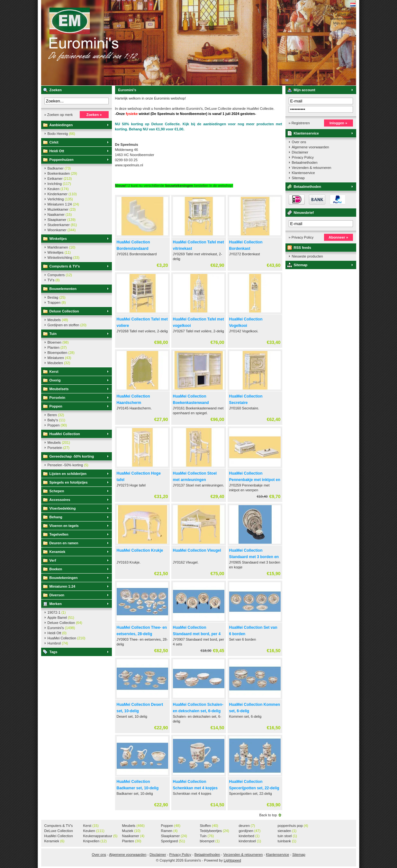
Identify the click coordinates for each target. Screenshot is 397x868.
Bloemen (58, 342)
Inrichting (59, 184)
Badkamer (59, 168)
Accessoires (60, 500)
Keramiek (58, 552)
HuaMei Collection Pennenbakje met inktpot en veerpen (255, 480)
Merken (56, 604)
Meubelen (59, 363)
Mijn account (305, 90)
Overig (55, 380)
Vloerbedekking (63, 508)
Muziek (131, 831)
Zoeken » (94, 115)
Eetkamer (60, 179)
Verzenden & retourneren (312, 168)
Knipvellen (95, 841)
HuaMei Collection (65, 434)
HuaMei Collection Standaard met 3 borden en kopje (254, 557)
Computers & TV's (65, 266)
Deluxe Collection (64, 311)
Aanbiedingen (61, 125)
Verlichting (60, 199)
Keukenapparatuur (100, 836)
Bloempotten (61, 353)
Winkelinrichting (64, 258)
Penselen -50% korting (68, 465)
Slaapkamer (62, 220)
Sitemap (298, 178)
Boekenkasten (62, 173)
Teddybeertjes (215, 831)
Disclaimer (300, 152)
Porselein (58, 398)
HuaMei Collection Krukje (140, 550)
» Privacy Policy (301, 237)
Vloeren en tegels (64, 526)
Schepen (57, 491)
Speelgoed (173, 841)
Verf (53, 560)
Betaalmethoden (305, 162)
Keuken (58, 189)
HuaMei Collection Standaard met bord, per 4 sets (197, 634)
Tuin (53, 334)
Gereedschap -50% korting (72, 456)
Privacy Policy (303, 157)
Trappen (57, 302)
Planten (57, 347)
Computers (60, 275)
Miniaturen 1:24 (63, 204)
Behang (56, 517)
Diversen (57, 595)
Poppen (56, 406)
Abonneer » (338, 237)
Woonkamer (62, 230)
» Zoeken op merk (59, 115)
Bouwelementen (63, 289)
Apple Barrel (61, 618)
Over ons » (347, 14)
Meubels (58, 320)
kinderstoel (250, 841)
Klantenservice (306, 133)
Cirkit (54, 142)
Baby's (56, 420)
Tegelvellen (59, 534)
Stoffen (209, 826)
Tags (54, 652)
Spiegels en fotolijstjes (69, 482)
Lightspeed (232, 860)
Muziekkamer (62, 209)
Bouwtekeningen (64, 578)
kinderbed (249, 836)
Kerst (54, 372)
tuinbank (287, 841)
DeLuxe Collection (59, 831)
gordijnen (250, 831)
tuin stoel (288, 836)
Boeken (56, 569)
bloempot (210, 841)
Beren (56, 415)
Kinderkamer (62, 194)
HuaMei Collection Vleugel (197, 550)
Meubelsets (59, 389)
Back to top (268, 815)
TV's (54, 280)
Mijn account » (345, 23)
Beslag (57, 297)
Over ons (299, 142)
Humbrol (58, 643)
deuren (247, 826)
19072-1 (57, 612)
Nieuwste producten (307, 256)
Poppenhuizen (62, 160)
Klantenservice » (343, 19)
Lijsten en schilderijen (68, 474)
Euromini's (126, 43)
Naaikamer (60, 215)
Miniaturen (59, 358)
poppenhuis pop (293, 826)
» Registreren (299, 123)
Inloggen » (338, 123)
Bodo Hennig (61, 134)
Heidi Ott (57, 151)
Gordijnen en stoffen (67, 325)
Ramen (169, 831)
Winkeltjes (58, 239)
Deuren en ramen (64, 543)
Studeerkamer (62, 225)
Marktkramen (62, 247)
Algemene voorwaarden (311, 147)
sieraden (287, 831)
